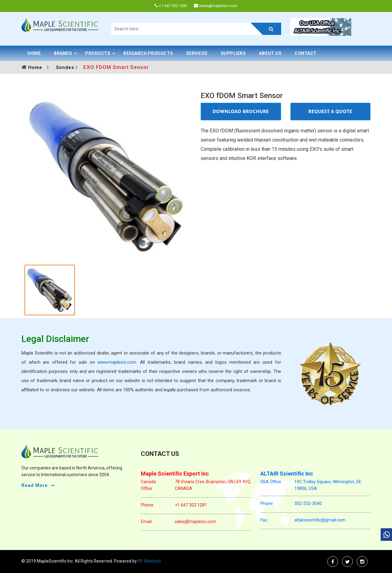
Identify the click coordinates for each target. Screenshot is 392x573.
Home (34, 53)
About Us (270, 53)
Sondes (66, 67)
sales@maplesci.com (195, 522)
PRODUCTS (98, 53)
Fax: (264, 520)
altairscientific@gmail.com (320, 520)
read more (35, 485)
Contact (306, 53)
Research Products (148, 53)
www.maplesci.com (117, 362)
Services (197, 53)
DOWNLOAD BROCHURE (241, 111)
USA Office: (271, 482)
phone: (148, 505)
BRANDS (63, 53)
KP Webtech (149, 561)
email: (147, 522)
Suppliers (233, 53)
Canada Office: (148, 485)
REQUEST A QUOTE (330, 111)
